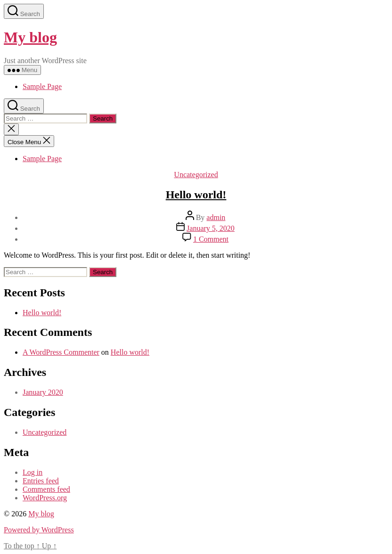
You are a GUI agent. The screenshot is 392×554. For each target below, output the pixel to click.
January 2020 (43, 392)
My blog (30, 37)
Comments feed (46, 489)
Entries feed (41, 481)
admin (216, 217)
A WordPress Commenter (61, 352)
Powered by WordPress (39, 530)
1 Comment (211, 239)
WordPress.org (45, 498)
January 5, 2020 (211, 228)
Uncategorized (196, 175)
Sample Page (42, 86)
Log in (33, 472)
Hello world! (196, 195)
